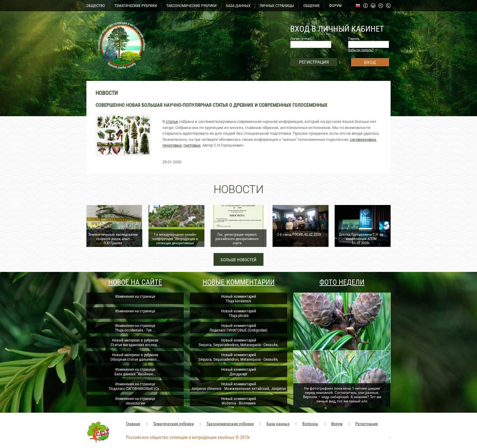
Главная (133, 424)
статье (172, 122)
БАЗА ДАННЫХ (238, 6)
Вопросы (310, 424)
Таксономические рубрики (230, 424)
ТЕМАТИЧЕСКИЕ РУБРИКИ (136, 6)
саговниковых (363, 139)
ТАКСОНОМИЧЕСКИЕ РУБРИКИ (191, 6)
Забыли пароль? (361, 50)
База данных (278, 424)
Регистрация (367, 424)
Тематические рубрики (173, 424)
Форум (337, 424)
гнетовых (192, 145)
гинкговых (172, 145)
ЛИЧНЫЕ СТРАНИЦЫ (277, 6)
